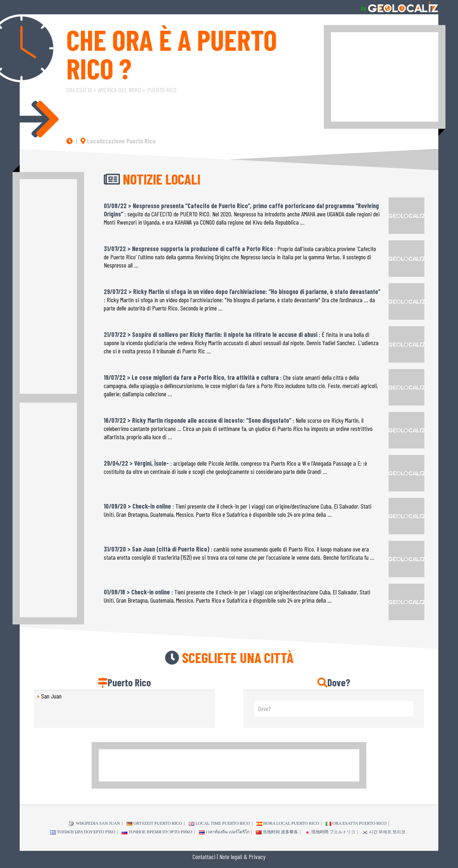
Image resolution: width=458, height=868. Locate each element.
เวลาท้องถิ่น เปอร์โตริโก (224, 832)
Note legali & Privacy (242, 857)
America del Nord (120, 90)
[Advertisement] (385, 77)
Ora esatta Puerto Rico (356, 823)
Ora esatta (79, 90)
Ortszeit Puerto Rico (154, 823)
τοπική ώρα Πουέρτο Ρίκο (83, 832)
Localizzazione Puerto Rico (118, 141)
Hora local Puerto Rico (288, 823)
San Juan (51, 696)
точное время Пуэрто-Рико (157, 832)
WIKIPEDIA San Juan (94, 824)
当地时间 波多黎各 (277, 832)
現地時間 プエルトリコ (330, 832)
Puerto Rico (162, 90)
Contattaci (204, 857)
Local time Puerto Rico (219, 823)
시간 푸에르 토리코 (384, 832)
